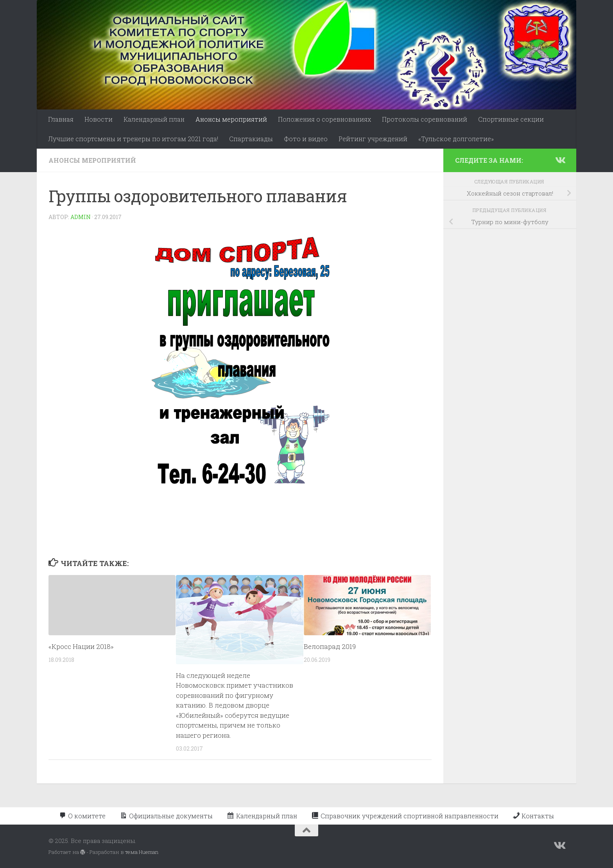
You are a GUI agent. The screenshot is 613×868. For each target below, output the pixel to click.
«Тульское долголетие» (456, 139)
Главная (61, 119)
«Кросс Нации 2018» (81, 646)
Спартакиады (251, 139)
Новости (99, 119)
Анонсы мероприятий (231, 119)
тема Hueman (142, 852)
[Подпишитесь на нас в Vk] (560, 160)
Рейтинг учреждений (373, 139)
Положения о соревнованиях (324, 119)
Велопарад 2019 (330, 646)
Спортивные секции (511, 119)
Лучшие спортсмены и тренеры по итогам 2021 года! (133, 139)
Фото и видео (306, 139)
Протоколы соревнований (425, 119)
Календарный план (154, 119)
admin (81, 217)
